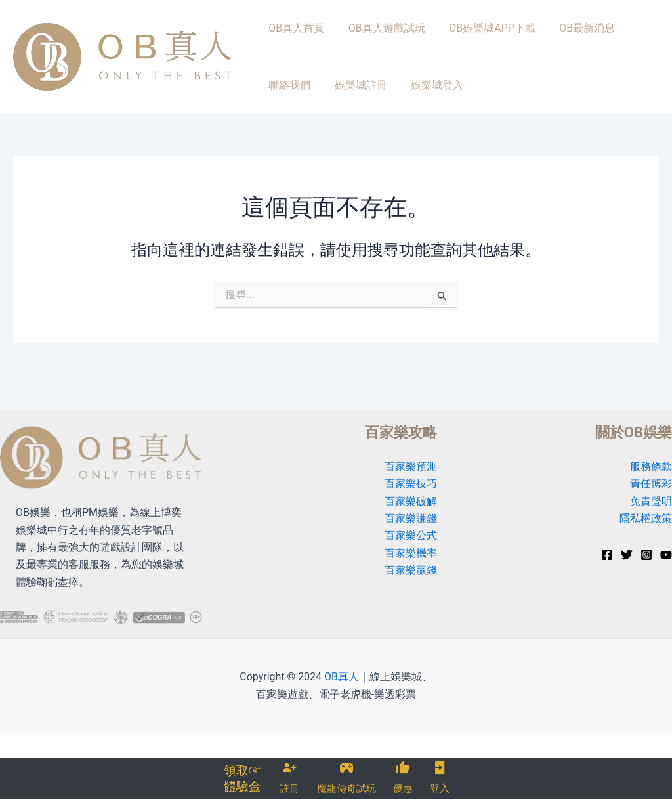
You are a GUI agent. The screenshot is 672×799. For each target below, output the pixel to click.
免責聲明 (651, 501)
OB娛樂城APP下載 (475, 34)
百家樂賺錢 (411, 518)
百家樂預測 (411, 466)
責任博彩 (651, 484)
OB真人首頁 (293, 34)
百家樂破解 (411, 501)
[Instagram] (646, 555)
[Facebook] (607, 555)
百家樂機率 (411, 553)
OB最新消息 (563, 34)
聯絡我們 (629, 34)
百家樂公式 (411, 536)
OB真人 (342, 677)
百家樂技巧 (411, 484)
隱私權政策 (646, 518)
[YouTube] (666, 555)
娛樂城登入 (361, 104)
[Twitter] (627, 555)
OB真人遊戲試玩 (376, 34)
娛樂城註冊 (291, 104)
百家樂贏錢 (411, 570)
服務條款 (651, 466)
